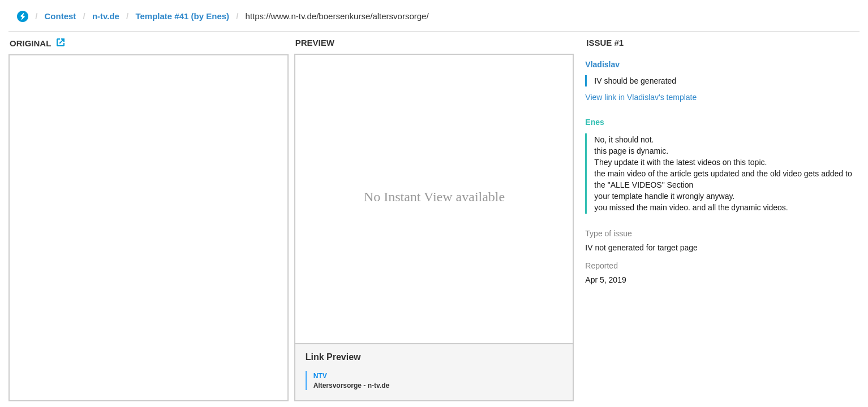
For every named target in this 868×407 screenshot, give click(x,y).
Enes (594, 122)
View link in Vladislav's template (641, 97)
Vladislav (602, 64)
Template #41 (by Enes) (182, 16)
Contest (61, 16)
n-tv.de (106, 16)
